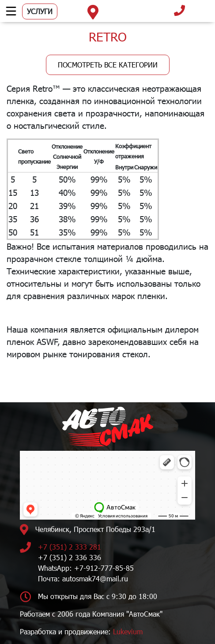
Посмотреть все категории (108, 65)
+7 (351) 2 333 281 (70, 547)
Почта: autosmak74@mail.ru (83, 578)
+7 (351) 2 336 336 (70, 557)
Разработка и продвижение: (81, 631)
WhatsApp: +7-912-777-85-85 (86, 568)
